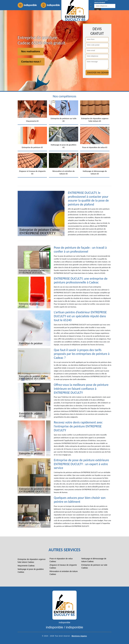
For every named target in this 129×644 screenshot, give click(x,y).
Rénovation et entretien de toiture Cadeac (64, 573)
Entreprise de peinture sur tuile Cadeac (94, 566)
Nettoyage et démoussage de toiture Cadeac (94, 560)
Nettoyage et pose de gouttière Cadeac (31, 571)
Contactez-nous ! (31, 62)
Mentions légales (79, 636)
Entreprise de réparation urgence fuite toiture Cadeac (32, 561)
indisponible (27, 5)
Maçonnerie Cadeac (26, 566)
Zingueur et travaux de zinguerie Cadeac (63, 566)
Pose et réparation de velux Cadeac (61, 560)
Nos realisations (31, 51)
